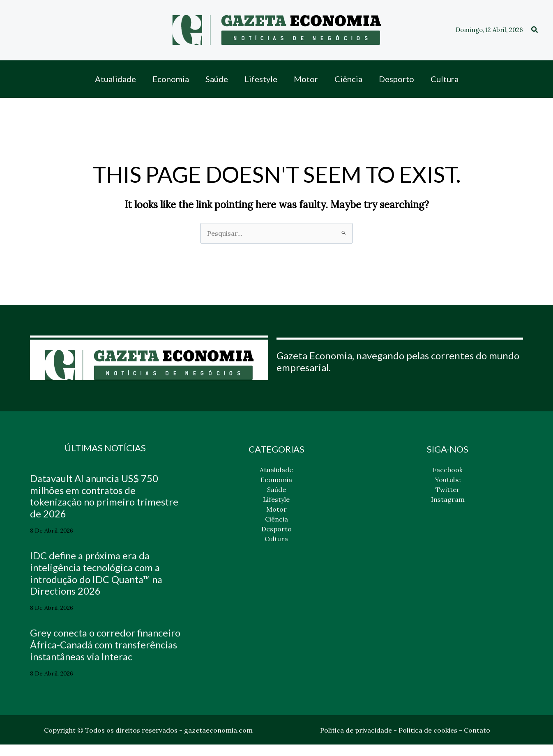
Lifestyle (276, 499)
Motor (276, 509)
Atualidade (276, 470)
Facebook (448, 470)
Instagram (448, 499)
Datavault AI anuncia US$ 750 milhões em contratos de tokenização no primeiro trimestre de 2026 (95, 496)
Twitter (448, 489)
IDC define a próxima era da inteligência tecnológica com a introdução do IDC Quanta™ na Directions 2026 (98, 573)
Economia (276, 480)
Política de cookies (428, 742)
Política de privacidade (356, 742)
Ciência (276, 519)
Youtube (448, 480)
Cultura (276, 539)
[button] (535, 30)
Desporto (276, 529)
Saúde (276, 489)
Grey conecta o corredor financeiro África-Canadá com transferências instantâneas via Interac (99, 650)
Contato (477, 742)
